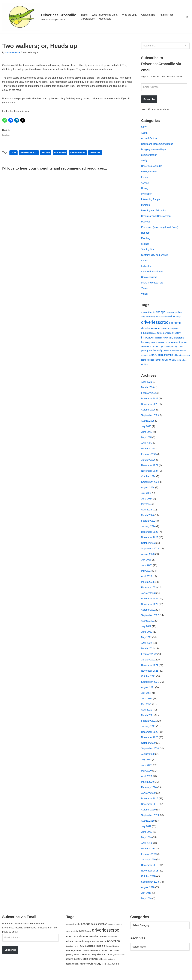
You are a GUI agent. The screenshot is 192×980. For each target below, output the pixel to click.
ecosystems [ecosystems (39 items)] (174, 330)
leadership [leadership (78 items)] (179, 339)
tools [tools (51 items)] (179, 361)
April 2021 (147, 714)
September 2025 (150, 417)
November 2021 (150, 674)
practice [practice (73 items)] (167, 352)
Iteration (145, 206)
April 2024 (147, 512)
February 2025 (149, 456)
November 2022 (150, 607)
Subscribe (149, 99)
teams (144, 262)
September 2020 (150, 753)
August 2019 (148, 825)
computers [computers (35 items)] (145, 318)
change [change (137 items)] (161, 313)
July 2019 (146, 831)
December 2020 (150, 736)
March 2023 (148, 585)
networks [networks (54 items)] (145, 348)
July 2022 (146, 630)
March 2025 (148, 451)
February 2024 (149, 523)
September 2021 (150, 686)
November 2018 (150, 876)
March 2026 (148, 389)
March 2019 (148, 853)
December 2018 (150, 870)
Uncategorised (149, 278)
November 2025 (150, 406)
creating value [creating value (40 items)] (155, 318)
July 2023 (146, 563)
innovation (147, 195)
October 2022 (148, 613)
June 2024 (147, 501)
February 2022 (149, 658)
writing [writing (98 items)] (145, 366)
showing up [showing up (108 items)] (170, 357)
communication (149, 155)
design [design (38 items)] (178, 318)
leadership (60, 153)
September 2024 (150, 484)
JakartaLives (88, 19)
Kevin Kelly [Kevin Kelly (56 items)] (168, 339)
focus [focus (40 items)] (154, 335)
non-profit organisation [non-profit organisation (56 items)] (160, 348)
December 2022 (150, 602)
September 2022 (150, 618)
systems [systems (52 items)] (181, 357)
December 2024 (150, 468)
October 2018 (148, 881)
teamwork (96, 153)
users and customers (152, 284)
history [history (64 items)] (178, 334)
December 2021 (150, 669)
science (145, 245)
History (145, 189)
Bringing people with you (154, 150)
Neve (5, 976)
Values (145, 290)
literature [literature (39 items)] (161, 344)
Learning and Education (154, 211)
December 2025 (150, 400)
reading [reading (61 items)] (145, 357)
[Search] (187, 17)
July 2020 (146, 764)
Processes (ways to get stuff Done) (160, 228)
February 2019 (149, 859)
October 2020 (148, 747)
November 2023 (150, 540)
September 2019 (150, 820)
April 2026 (147, 384)
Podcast (145, 223)
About (144, 133)
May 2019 (146, 842)
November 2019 (150, 809)
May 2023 (146, 574)
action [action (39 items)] (143, 314)
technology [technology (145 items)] (169, 361)
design (145, 161)
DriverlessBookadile (152, 167)
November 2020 (150, 741)
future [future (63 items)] (160, 334)
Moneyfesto (105, 19)
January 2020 (148, 797)
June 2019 (147, 837)
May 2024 (146, 507)
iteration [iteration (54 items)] (159, 339)
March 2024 (148, 518)
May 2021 (146, 708)
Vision (144, 295)
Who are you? (130, 15)
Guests (145, 183)
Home (84, 15)
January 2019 (148, 864)
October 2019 (148, 814)
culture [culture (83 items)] (172, 318)
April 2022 (147, 646)
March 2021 (148, 719)
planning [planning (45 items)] (174, 348)
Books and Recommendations (157, 144)
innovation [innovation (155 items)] (148, 339)
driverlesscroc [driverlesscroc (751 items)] (155, 324)
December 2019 (150, 803)
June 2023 (147, 568)
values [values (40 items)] (184, 361)
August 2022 (148, 624)
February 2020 (149, 792)
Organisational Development (156, 217)
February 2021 (149, 725)
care (13, 153)
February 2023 (149, 590)
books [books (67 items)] (152, 314)
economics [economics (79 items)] (164, 330)
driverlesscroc (29, 153)
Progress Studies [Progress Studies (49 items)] (179, 352)
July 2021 (146, 697)
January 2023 (148, 596)
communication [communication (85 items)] (174, 313)
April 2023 (147, 579)
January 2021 (148, 730)
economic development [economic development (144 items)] (81, 941)
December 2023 (150, 535)
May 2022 (146, 641)
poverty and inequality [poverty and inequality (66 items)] (152, 352)
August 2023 (148, 557)
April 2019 (147, 848)
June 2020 (147, 769)
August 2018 (148, 892)
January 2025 (148, 462)
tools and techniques (152, 273)
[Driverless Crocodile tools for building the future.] (39, 17)
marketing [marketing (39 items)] (184, 344)
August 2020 (148, 758)
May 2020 (146, 775)
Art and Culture (149, 139)
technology (147, 267)
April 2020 (147, 781)
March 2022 (148, 652)
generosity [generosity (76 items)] (169, 334)
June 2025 (147, 434)
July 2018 (146, 898)
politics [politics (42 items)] (181, 348)
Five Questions (149, 172)
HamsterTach (167, 15)
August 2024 (148, 490)
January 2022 (148, 663)
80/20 (144, 128)
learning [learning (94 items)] (146, 344)
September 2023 (150, 551)
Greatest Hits (149, 15)
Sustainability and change (155, 256)
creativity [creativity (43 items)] (164, 318)
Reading (146, 239)
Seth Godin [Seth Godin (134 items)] (156, 356)
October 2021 (148, 680)
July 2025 (146, 428)
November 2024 (150, 473)
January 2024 (148, 529)
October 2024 (148, 479)
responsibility (78, 153)
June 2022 (147, 635)
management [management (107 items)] (172, 344)
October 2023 (148, 546)
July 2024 (146, 495)
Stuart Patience (12, 52)
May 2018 (146, 904)
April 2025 (147, 445)
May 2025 (146, 440)
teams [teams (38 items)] (187, 357)
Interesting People (151, 200)
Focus (144, 178)
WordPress (29, 976)
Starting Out (148, 250)
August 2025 (148, 423)
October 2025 (148, 412)
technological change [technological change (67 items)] (151, 361)
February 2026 (149, 395)
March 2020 (148, 786)
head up (46, 153)
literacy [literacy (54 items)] (154, 344)
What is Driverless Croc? (105, 15)
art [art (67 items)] (148, 314)
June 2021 (147, 702)
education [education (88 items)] (146, 334)
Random (146, 234)
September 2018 (150, 887)
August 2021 (148, 691)
